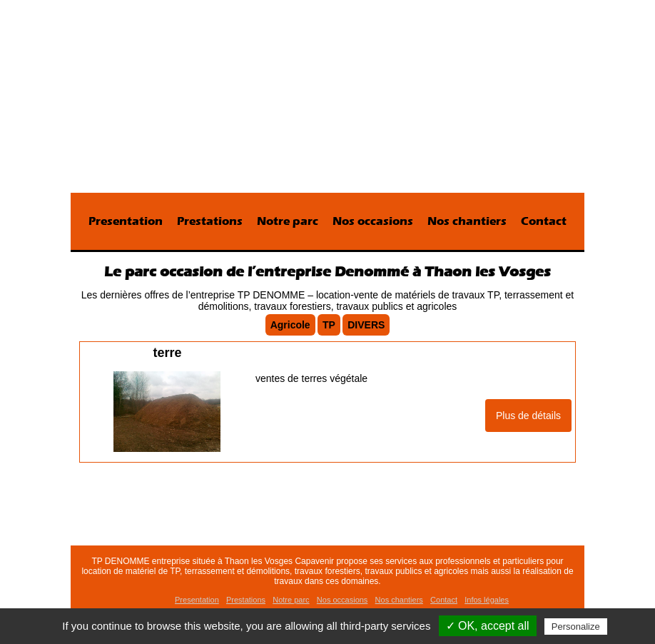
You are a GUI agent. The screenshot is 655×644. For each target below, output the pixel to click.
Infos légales (487, 600)
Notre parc (288, 221)
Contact (544, 221)
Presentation (126, 221)
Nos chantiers (467, 221)
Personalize (576, 627)
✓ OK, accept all (488, 626)
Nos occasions (373, 221)
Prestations (210, 221)
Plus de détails (528, 416)
